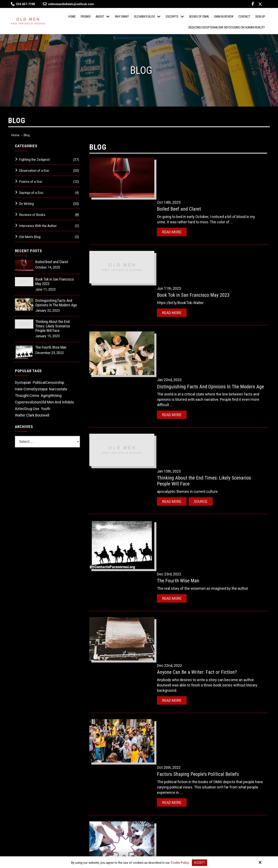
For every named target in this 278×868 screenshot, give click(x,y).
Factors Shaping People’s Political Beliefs (201, 494)
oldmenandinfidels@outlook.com (68, 4)
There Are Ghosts (177, 607)
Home (15, 135)
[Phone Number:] (226, 784)
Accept (200, 863)
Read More (175, 190)
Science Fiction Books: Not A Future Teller (202, 659)
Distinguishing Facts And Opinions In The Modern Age (56, 303)
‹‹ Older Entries (104, 712)
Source (204, 350)
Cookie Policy (180, 863)
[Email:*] (226, 771)
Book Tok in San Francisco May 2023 (196, 218)
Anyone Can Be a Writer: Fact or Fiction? (200, 438)
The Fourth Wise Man (181, 378)
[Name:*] (226, 757)
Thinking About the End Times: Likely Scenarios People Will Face (53, 326)
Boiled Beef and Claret (182, 167)
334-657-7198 (25, 4)
